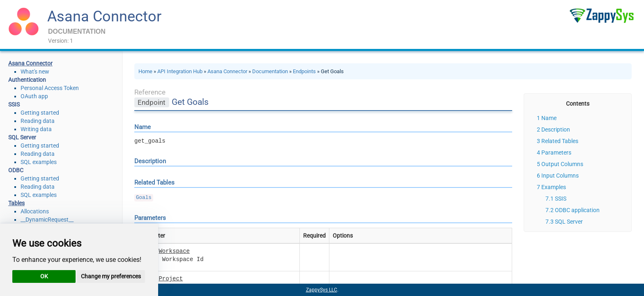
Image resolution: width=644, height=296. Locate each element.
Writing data (36, 129)
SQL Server (569, 222)
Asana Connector (104, 16)
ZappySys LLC (322, 290)
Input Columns (560, 176)
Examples (554, 187)
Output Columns (562, 164)
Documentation (270, 71)
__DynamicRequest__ (47, 220)
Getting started (40, 113)
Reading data (38, 121)
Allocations (35, 211)
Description (556, 129)
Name (549, 118)
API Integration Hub (180, 71)
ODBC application (577, 210)
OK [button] (44, 276)
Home (145, 71)
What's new (35, 72)
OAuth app (34, 96)
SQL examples (39, 162)
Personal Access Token (50, 88)
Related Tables (560, 141)
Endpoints (304, 71)
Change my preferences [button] (111, 276)
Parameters (556, 153)
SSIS (561, 199)
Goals (144, 198)
